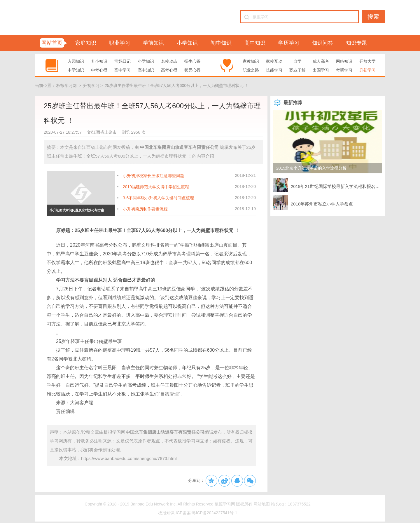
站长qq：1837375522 (291, 504)
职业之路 (251, 70)
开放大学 (367, 61)
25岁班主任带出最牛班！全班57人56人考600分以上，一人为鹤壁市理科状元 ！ (177, 86)
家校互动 (274, 61)
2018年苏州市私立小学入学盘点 (313, 203)
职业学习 (120, 43)
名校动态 (169, 61)
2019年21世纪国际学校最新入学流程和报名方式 (328, 185)
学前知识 (153, 43)
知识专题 (356, 43)
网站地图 (262, 504)
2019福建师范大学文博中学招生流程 (156, 187)
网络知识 (344, 61)
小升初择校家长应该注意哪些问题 (153, 176)
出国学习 (321, 70)
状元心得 (192, 70)
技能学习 (274, 70)
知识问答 (323, 43)
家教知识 (251, 61)
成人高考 (321, 61)
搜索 (373, 17)
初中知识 (221, 43)
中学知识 (76, 70)
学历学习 (289, 43)
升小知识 (99, 61)
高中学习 (123, 70)
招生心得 (192, 61)
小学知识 (187, 43)
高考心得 (169, 70)
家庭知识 (86, 43)
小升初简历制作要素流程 (145, 209)
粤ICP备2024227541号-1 (215, 513)
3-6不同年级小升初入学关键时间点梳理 (158, 198)
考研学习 (344, 70)
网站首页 (52, 43)
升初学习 (367, 70)
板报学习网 (66, 86)
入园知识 (76, 61)
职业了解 (297, 70)
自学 (297, 61)
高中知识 (255, 43)
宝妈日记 (123, 61)
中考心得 (99, 70)
